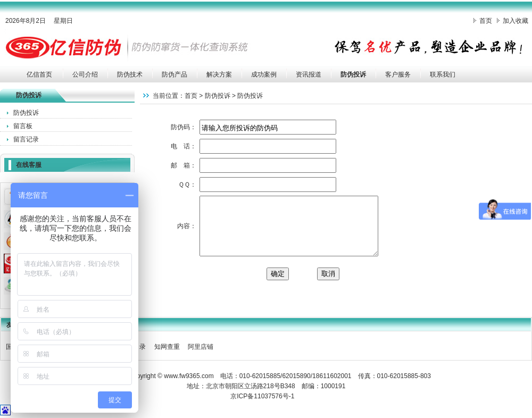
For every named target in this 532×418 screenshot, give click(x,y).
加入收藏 (516, 21)
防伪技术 (130, 74)
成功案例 (264, 74)
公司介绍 (85, 74)
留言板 (23, 126)
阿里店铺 (201, 347)
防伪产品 (174, 74)
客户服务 (398, 74)
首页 (486, 21)
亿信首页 (39, 74)
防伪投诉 (353, 74)
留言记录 (26, 139)
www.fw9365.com (189, 376)
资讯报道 (309, 74)
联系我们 (443, 74)
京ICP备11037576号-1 (262, 396)
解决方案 (219, 74)
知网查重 (167, 347)
